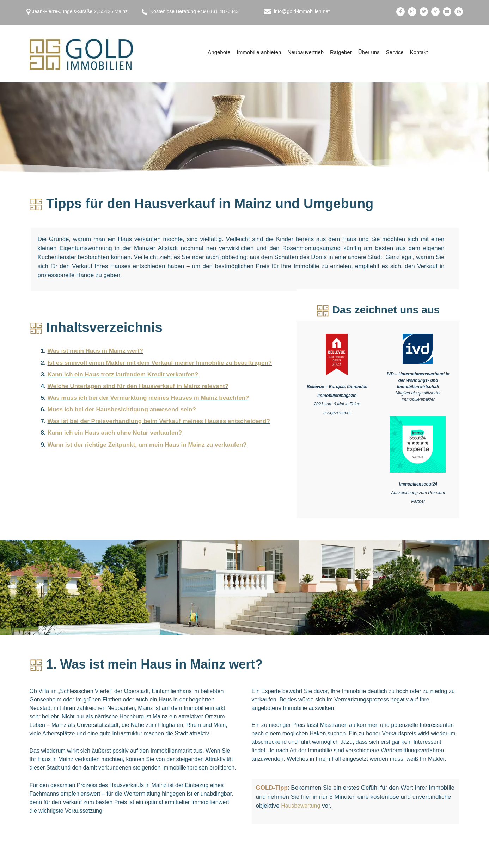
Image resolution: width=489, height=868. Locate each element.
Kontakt (419, 52)
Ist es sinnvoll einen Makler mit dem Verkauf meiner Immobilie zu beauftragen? (160, 361)
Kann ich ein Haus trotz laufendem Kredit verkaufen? (123, 371)
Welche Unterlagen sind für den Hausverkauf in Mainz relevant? (138, 382)
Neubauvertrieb (305, 52)
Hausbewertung (302, 806)
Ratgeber (341, 52)
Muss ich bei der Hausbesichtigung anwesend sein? (122, 403)
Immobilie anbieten (259, 52)
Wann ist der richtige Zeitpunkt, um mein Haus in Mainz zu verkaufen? (147, 434)
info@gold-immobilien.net (302, 11)
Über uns (369, 52)
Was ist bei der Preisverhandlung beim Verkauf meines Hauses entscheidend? (159, 413)
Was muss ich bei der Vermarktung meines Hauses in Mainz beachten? (148, 392)
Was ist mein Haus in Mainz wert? (95, 350)
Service (395, 52)
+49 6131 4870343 (218, 11)
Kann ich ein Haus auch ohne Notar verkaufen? (115, 424)
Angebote (219, 52)
